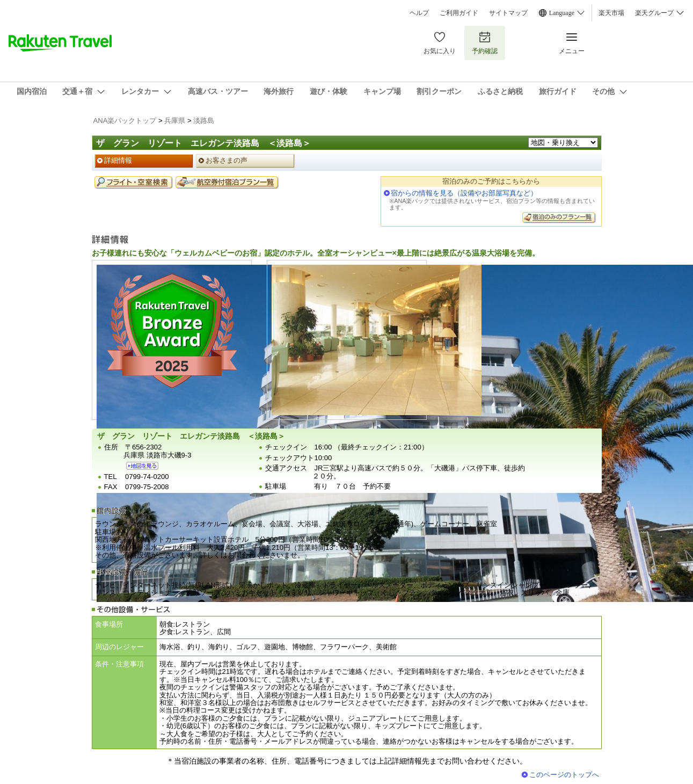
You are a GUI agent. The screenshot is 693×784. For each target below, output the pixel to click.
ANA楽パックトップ (125, 121)
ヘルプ (419, 13)
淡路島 (204, 121)
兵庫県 (175, 121)
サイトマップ (508, 13)
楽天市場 (611, 13)
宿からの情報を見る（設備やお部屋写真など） (464, 193)
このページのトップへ (564, 775)
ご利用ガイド (459, 13)
